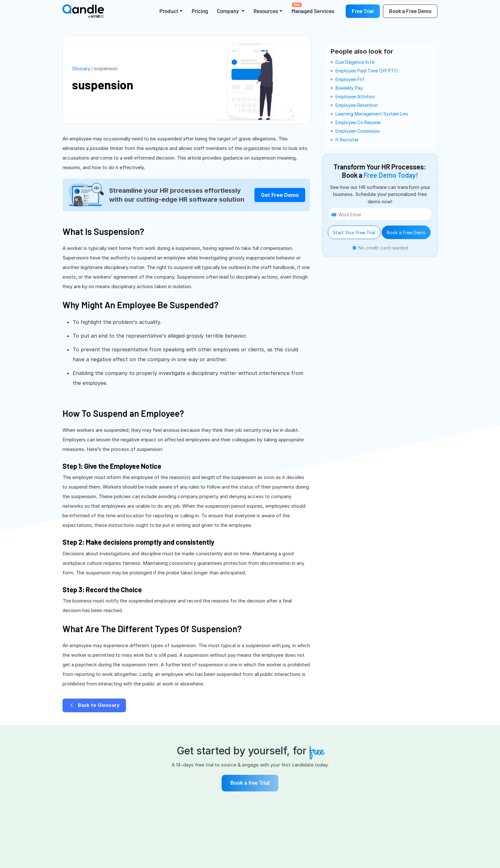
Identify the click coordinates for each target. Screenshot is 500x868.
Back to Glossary (94, 705)
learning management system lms (372, 114)
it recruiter (347, 140)
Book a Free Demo (406, 232)
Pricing (200, 11)
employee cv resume (358, 122)
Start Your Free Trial (354, 232)
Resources (266, 11)
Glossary (81, 68)
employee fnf (350, 79)
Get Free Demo (280, 195)
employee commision (358, 131)
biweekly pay (349, 88)
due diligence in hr (355, 62)
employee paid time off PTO (367, 71)
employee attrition (355, 97)
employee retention (357, 105)
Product (169, 11)
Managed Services (313, 8)
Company (228, 11)
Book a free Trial (250, 783)
